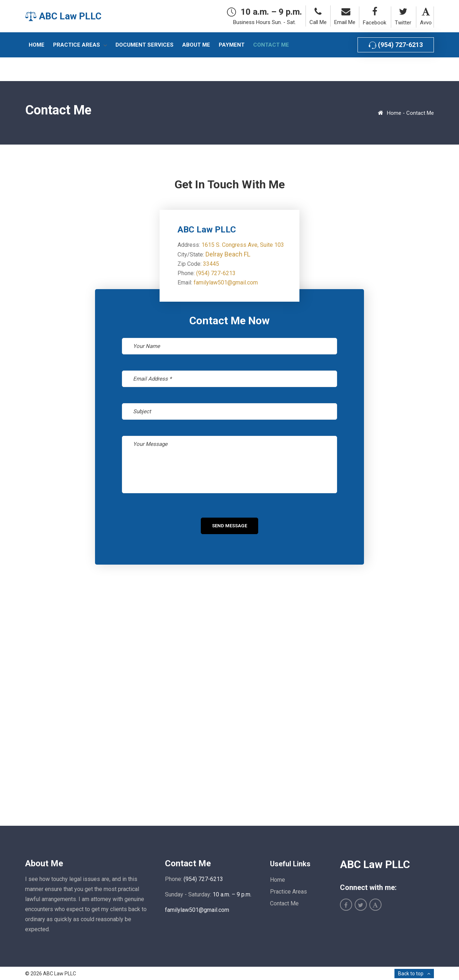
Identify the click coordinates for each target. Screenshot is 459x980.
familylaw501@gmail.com (226, 282)
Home (394, 113)
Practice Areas (288, 892)
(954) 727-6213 (396, 45)
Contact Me (284, 903)
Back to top (411, 974)
